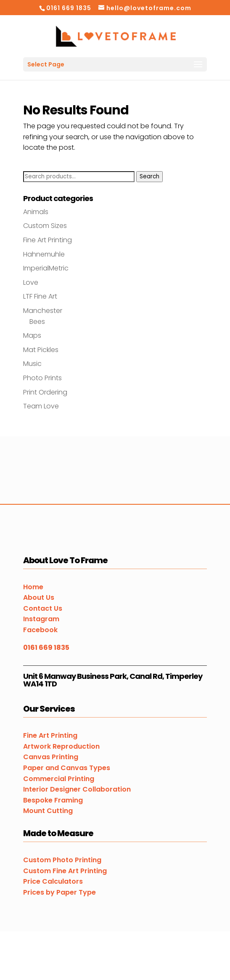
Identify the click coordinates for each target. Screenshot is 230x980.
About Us (39, 597)
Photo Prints (42, 378)
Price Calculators (53, 881)
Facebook (40, 630)
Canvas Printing (51, 757)
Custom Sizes (45, 226)
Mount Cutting (48, 811)
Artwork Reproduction (61, 746)
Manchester (43, 311)
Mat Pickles (41, 350)
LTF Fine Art (40, 296)
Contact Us (43, 608)
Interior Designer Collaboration (77, 789)
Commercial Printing (59, 779)
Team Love (41, 406)
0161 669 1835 (46, 648)
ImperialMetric (46, 268)
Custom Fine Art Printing (65, 871)
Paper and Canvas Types (67, 768)
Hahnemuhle (44, 254)
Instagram (41, 619)
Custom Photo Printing (62, 860)
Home (33, 587)
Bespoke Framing (53, 800)
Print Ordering (45, 392)
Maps (32, 335)
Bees (37, 322)
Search (149, 176)
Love (31, 282)
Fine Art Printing (48, 240)
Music (32, 364)
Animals (36, 212)
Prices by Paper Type (59, 892)
